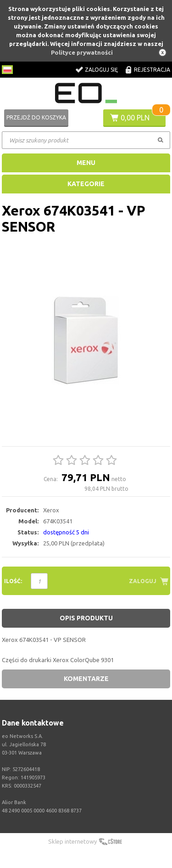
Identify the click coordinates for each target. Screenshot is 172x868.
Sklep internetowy (72, 841)
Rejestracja (152, 70)
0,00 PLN (135, 118)
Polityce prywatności (82, 52)
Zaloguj (143, 581)
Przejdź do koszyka (36, 117)
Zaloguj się (101, 70)
